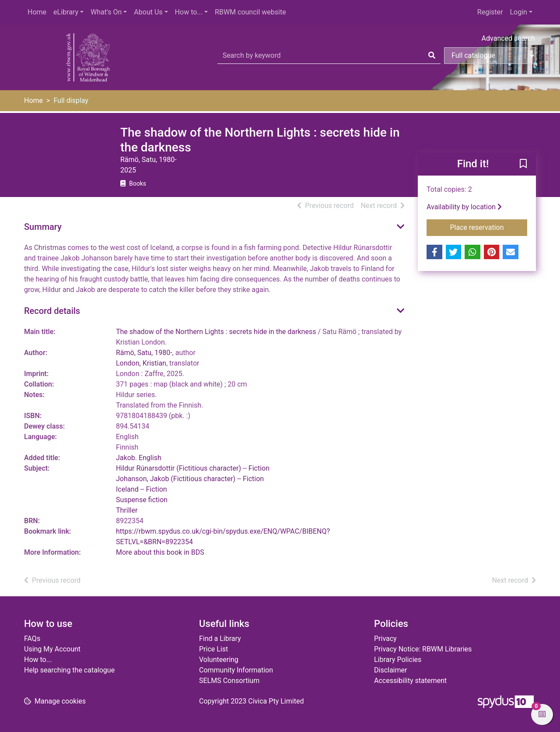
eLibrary (66, 12)
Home (37, 12)
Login (518, 12)
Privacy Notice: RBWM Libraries (423, 649)
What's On (106, 12)
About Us (148, 12)
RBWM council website (250, 12)
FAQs (32, 639)
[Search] (432, 56)
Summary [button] (43, 227)
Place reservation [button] (489, 227)
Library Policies (398, 660)
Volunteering (219, 660)
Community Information (236, 670)
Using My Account (52, 649)
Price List (213, 649)
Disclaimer (390, 670)
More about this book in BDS (160, 552)
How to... (189, 12)
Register (490, 12)
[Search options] (490, 56)
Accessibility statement (410, 681)
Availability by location (464, 207)
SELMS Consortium (229, 681)
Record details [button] (52, 311)
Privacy (385, 639)
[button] (523, 165)
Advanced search (508, 38)
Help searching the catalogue (69, 670)
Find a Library (220, 639)
